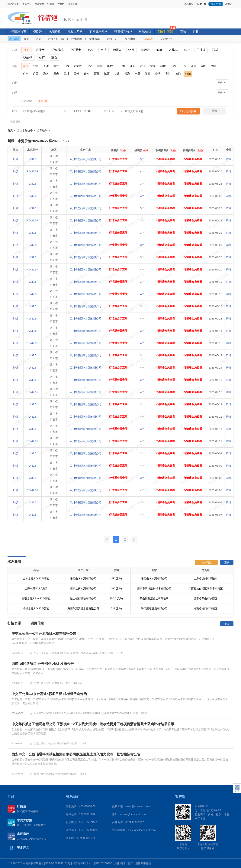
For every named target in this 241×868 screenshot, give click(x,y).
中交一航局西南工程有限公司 (49, 683)
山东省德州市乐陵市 (206, 578)
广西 (36, 74)
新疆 (148, 74)
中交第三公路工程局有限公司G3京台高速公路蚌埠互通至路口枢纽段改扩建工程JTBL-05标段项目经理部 (86, 713)
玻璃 (159, 50)
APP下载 (202, 4)
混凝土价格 (75, 32)
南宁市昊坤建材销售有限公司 (154, 588)
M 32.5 (32, 159)
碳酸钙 (28, 57)
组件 (131, 50)
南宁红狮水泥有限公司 (83, 588)
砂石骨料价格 (123, 32)
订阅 (188, 74)
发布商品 (206, 562)
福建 (163, 66)
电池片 (145, 50)
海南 (46, 74)
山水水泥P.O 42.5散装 (36, 578)
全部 (26, 66)
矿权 (196, 32)
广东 (26, 74)
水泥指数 (39, 4)
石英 (42, 57)
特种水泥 (94, 39)
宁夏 (137, 74)
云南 (87, 74)
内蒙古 (78, 66)
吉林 (99, 66)
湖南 (214, 66)
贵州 (76, 74)
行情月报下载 (56, 39)
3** (142, 159)
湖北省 (83, 774)
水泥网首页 (13, 4)
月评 (39, 39)
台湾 (158, 74)
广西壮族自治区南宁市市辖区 (206, 588)
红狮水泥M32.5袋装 (36, 588)
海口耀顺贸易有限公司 (154, 608)
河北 (56, 66)
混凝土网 (72, 4)
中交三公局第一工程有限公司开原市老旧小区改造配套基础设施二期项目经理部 (74, 653)
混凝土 (40, 50)
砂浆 (91, 50)
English (229, 4)
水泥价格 (55, 32)
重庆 (56, 74)
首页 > (12, 130)
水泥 (26, 50)
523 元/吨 (116, 608)
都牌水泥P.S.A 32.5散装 (36, 598)
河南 (194, 66)
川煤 (15, 159)
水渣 (104, 50)
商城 (183, 32)
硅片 (187, 50)
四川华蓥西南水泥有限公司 (85, 159)
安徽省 (144, 713)
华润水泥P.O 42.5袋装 (36, 608)
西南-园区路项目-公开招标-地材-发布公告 (43, 664)
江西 (173, 66)
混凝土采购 (40, 744)
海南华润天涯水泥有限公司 (83, 608)
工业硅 (201, 50)
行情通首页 (19, 32)
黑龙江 (111, 66)
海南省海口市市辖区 (206, 608)
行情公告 (112, 39)
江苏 (133, 66)
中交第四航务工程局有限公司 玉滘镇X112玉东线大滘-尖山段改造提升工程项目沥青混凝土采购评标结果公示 (93, 724)
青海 (127, 74)
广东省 (83, 744)
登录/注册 (216, 4)
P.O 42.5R (33, 171)
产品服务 (189, 4)
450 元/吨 (116, 578)
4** (142, 171)
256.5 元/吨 (116, 598)
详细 (229, 159)
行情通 (51, 4)
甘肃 (117, 74)
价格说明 (148, 39)
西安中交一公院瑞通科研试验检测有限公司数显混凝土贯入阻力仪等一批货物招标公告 (76, 754)
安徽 (153, 66)
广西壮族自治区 (74, 683)
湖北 (204, 66)
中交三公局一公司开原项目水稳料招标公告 (44, 634)
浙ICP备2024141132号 (57, 863)
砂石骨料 (76, 50)
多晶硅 (173, 50)
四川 (66, 74)
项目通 (37, 32)
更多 (227, 562)
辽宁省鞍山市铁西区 (206, 598)
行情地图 (76, 39)
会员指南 (130, 39)
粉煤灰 (117, 50)
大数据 (61, 4)
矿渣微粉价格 (98, 32)
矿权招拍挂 (167, 39)
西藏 (97, 74)
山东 (183, 66)
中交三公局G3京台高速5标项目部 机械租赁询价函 (49, 694)
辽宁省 (119, 653)
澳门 (178, 74)
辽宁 (89, 66)
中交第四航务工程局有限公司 (63, 744)
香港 (168, 74)
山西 (66, 66)
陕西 (107, 74)
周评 (27, 39)
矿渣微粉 (57, 50)
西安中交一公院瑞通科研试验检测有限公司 (56, 774)
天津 (46, 66)
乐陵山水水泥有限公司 (83, 578)
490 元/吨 (116, 588)
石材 (215, 50)
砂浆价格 (145, 32)
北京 (36, 66)
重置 (214, 111)
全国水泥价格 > (26, 130)
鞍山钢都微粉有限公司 (83, 598)
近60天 (78, 111)
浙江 (143, 66)
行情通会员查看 (118, 159)
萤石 (54, 57)
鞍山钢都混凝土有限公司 (154, 598)
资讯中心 (27, 4)
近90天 (88, 111)
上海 (122, 66)
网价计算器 (165, 32)
